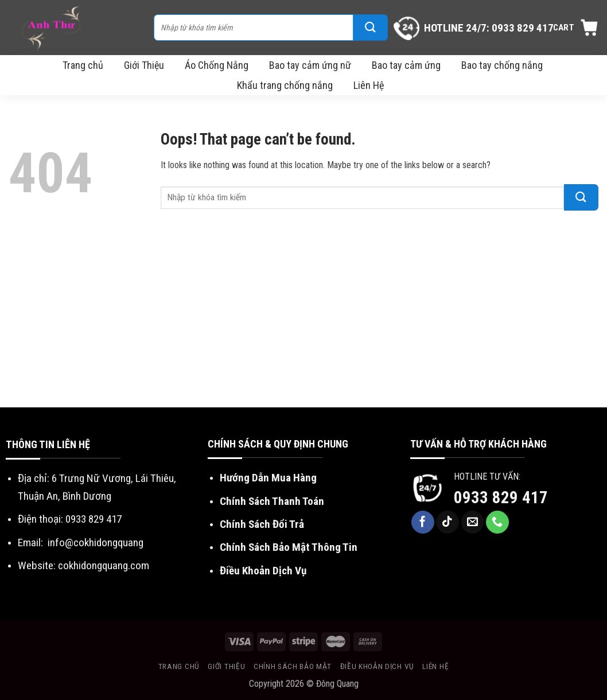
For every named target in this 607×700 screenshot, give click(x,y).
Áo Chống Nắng (217, 65)
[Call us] (497, 522)
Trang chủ (83, 65)
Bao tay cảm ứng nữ (310, 65)
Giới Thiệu (144, 65)
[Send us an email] (473, 522)
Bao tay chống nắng (502, 65)
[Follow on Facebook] (423, 522)
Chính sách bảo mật (293, 666)
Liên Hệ (369, 85)
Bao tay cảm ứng (406, 65)
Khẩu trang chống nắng (285, 85)
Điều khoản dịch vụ (377, 666)
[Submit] (371, 28)
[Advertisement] (303, 321)
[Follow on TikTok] (448, 522)
